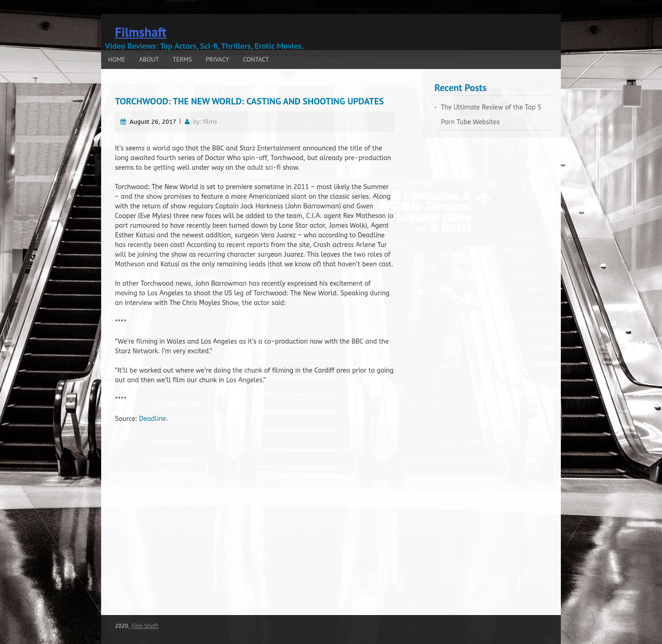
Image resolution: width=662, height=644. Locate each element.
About (149, 59)
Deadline (152, 419)
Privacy (218, 59)
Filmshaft (141, 32)
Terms (182, 59)
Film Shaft (145, 626)
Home (117, 59)
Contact (256, 59)
